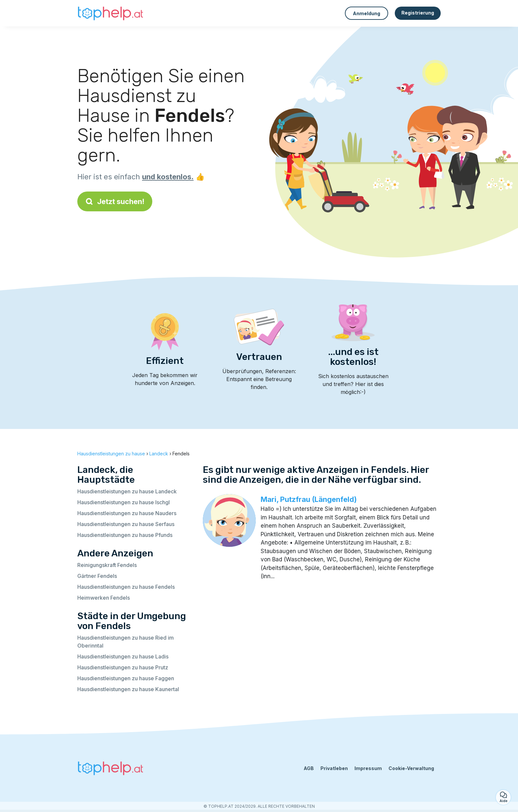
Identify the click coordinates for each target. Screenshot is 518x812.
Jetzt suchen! (115, 201)
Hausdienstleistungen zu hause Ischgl (124, 502)
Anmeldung (367, 13)
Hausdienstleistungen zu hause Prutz (123, 667)
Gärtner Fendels (97, 576)
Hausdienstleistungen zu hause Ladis (123, 656)
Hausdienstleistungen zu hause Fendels (126, 587)
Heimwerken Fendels (104, 598)
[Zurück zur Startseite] (110, 13)
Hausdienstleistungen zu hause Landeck (127, 491)
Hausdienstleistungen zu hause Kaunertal (128, 689)
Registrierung (418, 13)
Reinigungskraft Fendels (107, 565)
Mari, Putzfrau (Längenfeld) (309, 499)
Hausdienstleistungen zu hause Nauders (127, 513)
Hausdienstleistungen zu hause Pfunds (125, 535)
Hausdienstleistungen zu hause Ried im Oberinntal (126, 642)
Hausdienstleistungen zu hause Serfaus (126, 524)
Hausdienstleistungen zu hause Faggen (126, 678)
